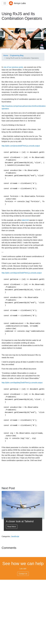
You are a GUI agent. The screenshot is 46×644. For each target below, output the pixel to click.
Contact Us (23, 574)
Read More (12, 527)
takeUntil (25, 220)
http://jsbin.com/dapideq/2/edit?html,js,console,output (22, 383)
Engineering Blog (17, 55)
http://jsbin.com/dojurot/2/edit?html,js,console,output (22, 273)
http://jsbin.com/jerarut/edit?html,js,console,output (21, 146)
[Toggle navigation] (5, 3)
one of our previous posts (13, 67)
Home (6, 55)
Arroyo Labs (17, 3)
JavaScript (15, 536)
